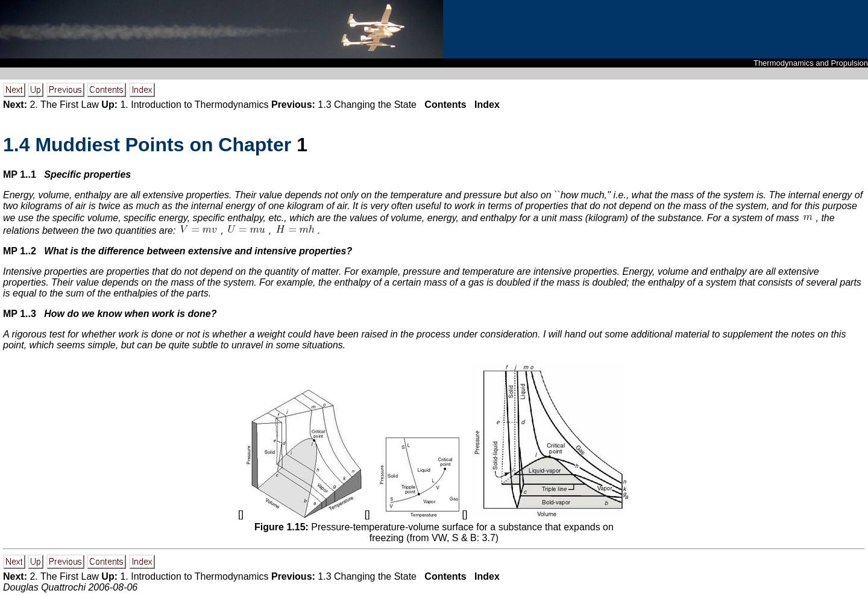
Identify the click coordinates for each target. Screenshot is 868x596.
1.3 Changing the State (367, 105)
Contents (445, 105)
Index (487, 105)
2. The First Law (64, 105)
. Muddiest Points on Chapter (150, 145)
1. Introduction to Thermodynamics (194, 105)
